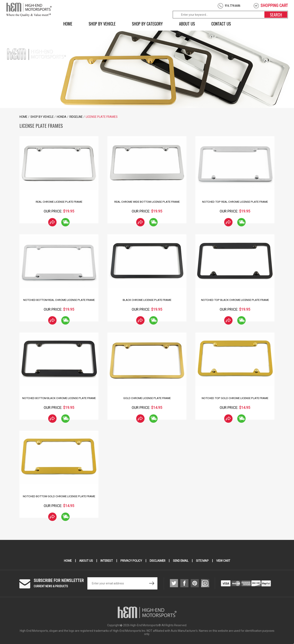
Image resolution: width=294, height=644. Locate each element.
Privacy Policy (131, 561)
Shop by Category (147, 24)
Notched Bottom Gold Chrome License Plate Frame (59, 496)
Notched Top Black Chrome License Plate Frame (235, 300)
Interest (106, 561)
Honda (62, 117)
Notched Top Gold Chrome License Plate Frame (235, 398)
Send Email (181, 561)
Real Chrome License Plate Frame (59, 202)
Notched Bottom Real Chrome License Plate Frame (59, 300)
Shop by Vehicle (102, 24)
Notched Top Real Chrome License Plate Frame (235, 202)
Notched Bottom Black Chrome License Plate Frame (59, 398)
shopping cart (274, 6)
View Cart (224, 561)
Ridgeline (76, 117)
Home (68, 24)
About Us (187, 24)
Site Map (203, 561)
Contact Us (221, 24)
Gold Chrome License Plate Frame (147, 398)
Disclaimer (158, 561)
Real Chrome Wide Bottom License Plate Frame (147, 202)
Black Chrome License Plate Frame (147, 300)
